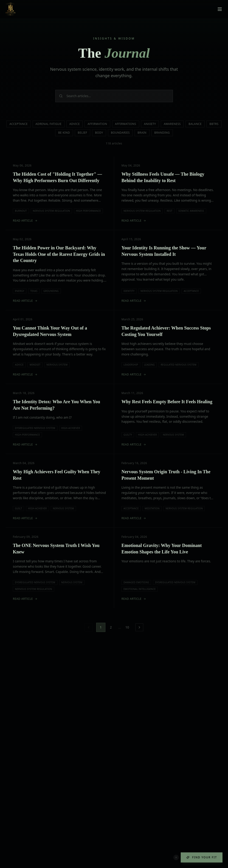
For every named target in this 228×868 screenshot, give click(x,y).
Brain (142, 133)
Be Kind (64, 133)
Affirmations (126, 124)
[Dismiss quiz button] (176, 857)
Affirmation (97, 124)
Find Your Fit (202, 857)
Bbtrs (214, 124)
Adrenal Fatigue (49, 124)
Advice (75, 124)
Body (99, 133)
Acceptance (18, 124)
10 (127, 627)
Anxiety (150, 124)
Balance (195, 124)
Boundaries (120, 133)
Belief (83, 133)
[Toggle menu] (220, 9)
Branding (162, 133)
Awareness (172, 124)
